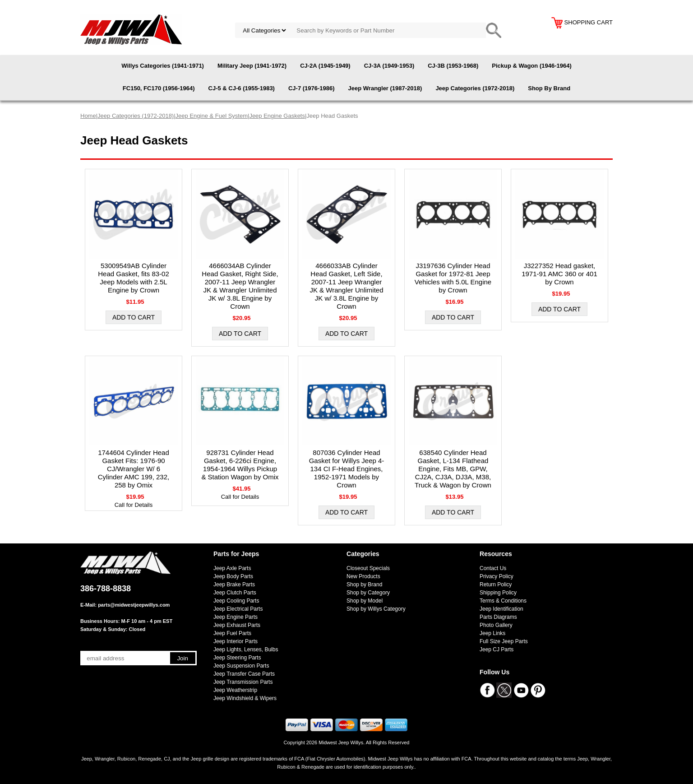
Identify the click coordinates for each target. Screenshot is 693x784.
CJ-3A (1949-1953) (389, 66)
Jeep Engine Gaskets (277, 116)
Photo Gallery (496, 625)
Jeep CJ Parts (497, 649)
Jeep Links (492, 633)
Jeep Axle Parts (232, 568)
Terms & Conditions (503, 601)
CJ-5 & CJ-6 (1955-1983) (242, 88)
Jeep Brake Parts (234, 585)
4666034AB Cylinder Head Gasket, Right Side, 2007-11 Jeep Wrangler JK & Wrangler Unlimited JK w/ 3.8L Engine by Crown (240, 286)
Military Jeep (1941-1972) (252, 66)
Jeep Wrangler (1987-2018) (385, 88)
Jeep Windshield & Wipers (245, 698)
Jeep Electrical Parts (238, 609)
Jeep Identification (501, 609)
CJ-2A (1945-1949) (325, 66)
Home (88, 116)
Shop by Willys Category (376, 609)
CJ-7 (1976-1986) (312, 88)
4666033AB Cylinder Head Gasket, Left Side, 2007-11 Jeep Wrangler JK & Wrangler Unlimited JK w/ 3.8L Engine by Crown (346, 286)
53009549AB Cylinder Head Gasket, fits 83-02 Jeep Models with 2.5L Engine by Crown (134, 278)
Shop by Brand (364, 585)
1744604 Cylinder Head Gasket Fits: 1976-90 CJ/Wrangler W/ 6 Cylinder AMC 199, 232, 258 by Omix (134, 469)
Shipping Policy (498, 593)
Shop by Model (365, 601)
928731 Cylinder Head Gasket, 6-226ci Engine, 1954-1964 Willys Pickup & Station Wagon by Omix (240, 465)
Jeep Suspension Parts (241, 666)
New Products (363, 576)
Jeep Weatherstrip (235, 690)
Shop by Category (368, 593)
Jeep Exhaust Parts (237, 625)
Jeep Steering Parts (237, 658)
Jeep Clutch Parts (235, 593)
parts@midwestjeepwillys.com (134, 605)
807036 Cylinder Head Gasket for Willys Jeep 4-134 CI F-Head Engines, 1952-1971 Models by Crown (347, 469)
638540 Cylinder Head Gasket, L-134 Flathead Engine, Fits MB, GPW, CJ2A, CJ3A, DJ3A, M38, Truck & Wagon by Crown (453, 469)
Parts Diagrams (498, 617)
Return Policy (496, 585)
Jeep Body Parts (233, 576)
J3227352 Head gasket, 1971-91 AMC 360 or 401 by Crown (559, 274)
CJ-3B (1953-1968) (453, 66)
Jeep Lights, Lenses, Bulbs (246, 649)
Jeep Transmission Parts (243, 682)
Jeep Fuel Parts (232, 633)
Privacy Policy (497, 576)
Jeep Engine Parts (236, 617)
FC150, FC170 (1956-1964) (159, 88)
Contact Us (493, 568)
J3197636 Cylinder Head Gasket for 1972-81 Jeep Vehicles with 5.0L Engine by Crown (453, 278)
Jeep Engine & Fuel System (212, 116)
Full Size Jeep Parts (504, 641)
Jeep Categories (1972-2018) (475, 88)
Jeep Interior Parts (236, 641)
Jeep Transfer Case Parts (244, 674)
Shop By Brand (549, 88)
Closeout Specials (368, 568)
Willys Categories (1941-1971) (163, 66)
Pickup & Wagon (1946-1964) (532, 66)
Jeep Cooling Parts (236, 601)
